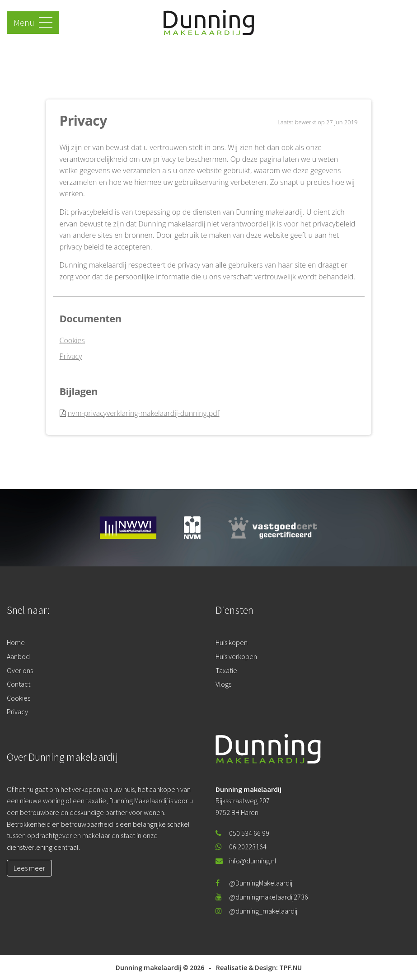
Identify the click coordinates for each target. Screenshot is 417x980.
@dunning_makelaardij (256, 911)
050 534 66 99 (242, 833)
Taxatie (226, 670)
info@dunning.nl (246, 861)
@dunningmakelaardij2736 (262, 897)
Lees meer (29, 868)
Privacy (71, 356)
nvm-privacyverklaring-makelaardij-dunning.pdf (144, 413)
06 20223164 (241, 847)
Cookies (72, 340)
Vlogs (223, 684)
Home (16, 642)
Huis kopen (232, 642)
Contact (19, 684)
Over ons (20, 670)
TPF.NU (290, 967)
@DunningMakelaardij (254, 883)
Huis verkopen (236, 656)
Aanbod (18, 656)
